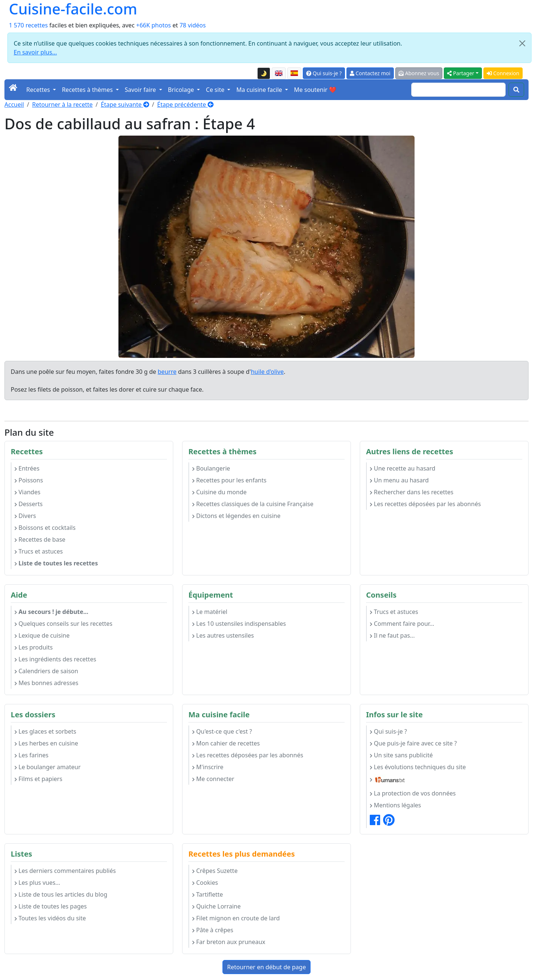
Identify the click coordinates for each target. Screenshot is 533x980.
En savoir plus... (35, 52)
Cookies (205, 883)
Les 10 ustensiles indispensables (239, 624)
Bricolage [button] (182, 90)
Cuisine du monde (219, 492)
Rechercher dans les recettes (412, 492)
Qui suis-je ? (324, 73)
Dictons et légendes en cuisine (236, 516)
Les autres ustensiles (223, 635)
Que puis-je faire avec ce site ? (413, 743)
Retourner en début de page (267, 967)
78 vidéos (193, 25)
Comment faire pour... (402, 624)
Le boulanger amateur (48, 767)
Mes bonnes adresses (46, 683)
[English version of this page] (279, 73)
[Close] (522, 43)
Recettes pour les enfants (229, 480)
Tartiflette (207, 894)
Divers (25, 516)
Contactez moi (370, 73)
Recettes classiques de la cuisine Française (253, 504)
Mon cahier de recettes (226, 743)
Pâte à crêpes (213, 930)
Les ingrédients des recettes (55, 659)
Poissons (29, 480)
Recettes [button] (39, 90)
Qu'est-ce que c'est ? (222, 731)
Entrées (27, 468)
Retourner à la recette (63, 104)
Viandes (27, 492)
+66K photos (154, 25)
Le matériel (210, 612)
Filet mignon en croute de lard (236, 918)
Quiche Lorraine (216, 906)
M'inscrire (208, 767)
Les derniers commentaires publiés (65, 871)
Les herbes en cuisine (46, 743)
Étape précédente (185, 104)
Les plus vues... (37, 883)
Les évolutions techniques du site (418, 767)
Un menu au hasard (399, 480)
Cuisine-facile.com (73, 9)
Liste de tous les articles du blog (61, 894)
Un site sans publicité (401, 755)
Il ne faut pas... (392, 635)
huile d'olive (267, 372)
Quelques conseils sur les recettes (63, 624)
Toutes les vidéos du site (50, 918)
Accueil (14, 104)
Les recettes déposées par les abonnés (425, 504)
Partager (461, 73)
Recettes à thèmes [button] (88, 90)
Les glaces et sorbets (45, 731)
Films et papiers (38, 779)
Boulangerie (211, 468)
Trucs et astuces (39, 551)
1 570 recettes (28, 25)
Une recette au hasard (403, 468)
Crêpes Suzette (215, 871)
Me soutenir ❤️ (315, 90)
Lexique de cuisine (42, 635)
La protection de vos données (413, 793)
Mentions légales (395, 805)
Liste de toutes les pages (51, 906)
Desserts (29, 504)
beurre (167, 372)
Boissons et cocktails (45, 528)
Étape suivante (125, 104)
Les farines (31, 755)
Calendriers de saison (46, 671)
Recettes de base (40, 539)
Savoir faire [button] (141, 90)
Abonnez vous (419, 73)
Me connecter (213, 779)
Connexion (503, 73)
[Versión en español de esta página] (294, 73)
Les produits (33, 647)
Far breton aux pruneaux (229, 942)
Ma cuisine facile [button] (260, 90)
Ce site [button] (216, 90)
